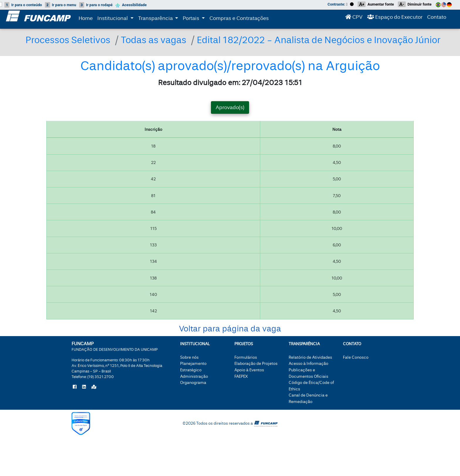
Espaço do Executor (395, 18)
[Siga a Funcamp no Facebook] (75, 403)
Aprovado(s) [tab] (230, 123)
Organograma (193, 398)
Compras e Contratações (239, 20)
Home (86, 20)
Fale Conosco (356, 373)
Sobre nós (189, 373)
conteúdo (23, 5)
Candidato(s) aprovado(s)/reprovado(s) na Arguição (230, 82)
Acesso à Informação (308, 379)
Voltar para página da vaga (230, 344)
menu (61, 5)
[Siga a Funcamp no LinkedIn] (84, 403)
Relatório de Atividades (310, 373)
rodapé (96, 5)
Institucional (113, 19)
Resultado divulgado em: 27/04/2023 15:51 (230, 98)
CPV (354, 18)
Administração (194, 392)
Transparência (159, 19)
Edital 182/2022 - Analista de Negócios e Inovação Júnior (168, 55)
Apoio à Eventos (249, 386)
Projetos (244, 359)
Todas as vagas (164, 40)
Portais (195, 19)
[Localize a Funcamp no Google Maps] (94, 403)
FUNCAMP (115, 362)
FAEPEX (241, 392)
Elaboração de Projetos (256, 379)
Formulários (246, 373)
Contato (437, 18)
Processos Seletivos (72, 40)
